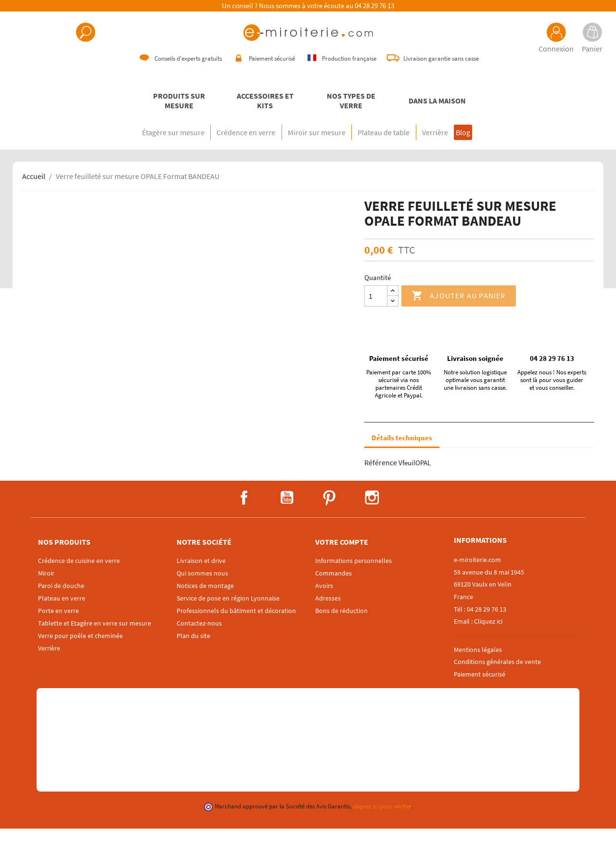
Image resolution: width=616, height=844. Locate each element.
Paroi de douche (61, 601)
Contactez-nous (199, 639)
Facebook (244, 513)
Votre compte (342, 557)
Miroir (46, 588)
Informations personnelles (353, 576)
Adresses (328, 614)
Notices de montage (205, 601)
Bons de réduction (341, 626)
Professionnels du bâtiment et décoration (236, 626)
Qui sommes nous (202, 588)
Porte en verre (58, 626)
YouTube (287, 513)
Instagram (372, 513)
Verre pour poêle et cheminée (80, 651)
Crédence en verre (222, 148)
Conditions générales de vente (497, 677)
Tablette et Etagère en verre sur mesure (95, 639)
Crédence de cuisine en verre (79, 576)
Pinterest (329, 513)
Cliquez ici (488, 637)
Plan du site (193, 651)
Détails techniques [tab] (402, 453)
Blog (501, 148)
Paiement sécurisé (480, 690)
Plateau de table (392, 148)
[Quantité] (376, 311)
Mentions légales (478, 665)
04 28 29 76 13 (374, 6)
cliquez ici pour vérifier (382, 822)
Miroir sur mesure (308, 148)
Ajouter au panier (459, 311)
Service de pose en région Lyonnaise (228, 614)
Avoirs (324, 601)
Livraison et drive (201, 576)
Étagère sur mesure (133, 148)
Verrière (459, 148)
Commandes (334, 588)
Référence (381, 478)
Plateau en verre (62, 614)
